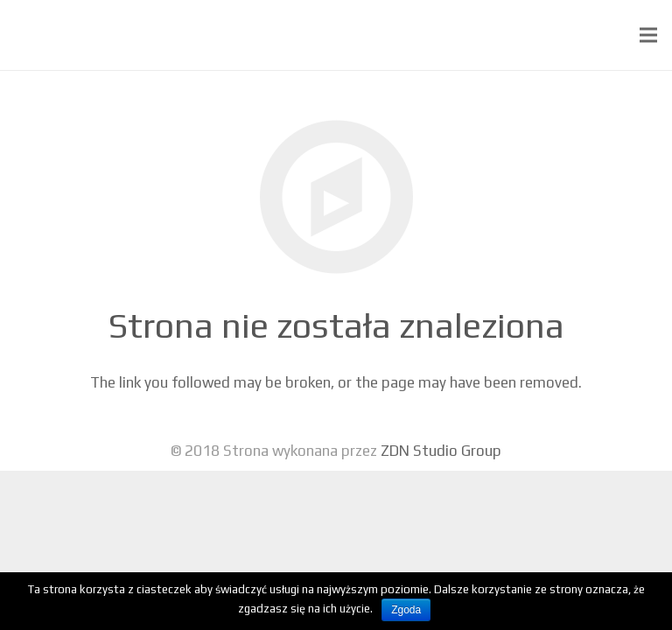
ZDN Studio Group (441, 451)
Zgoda (406, 610)
